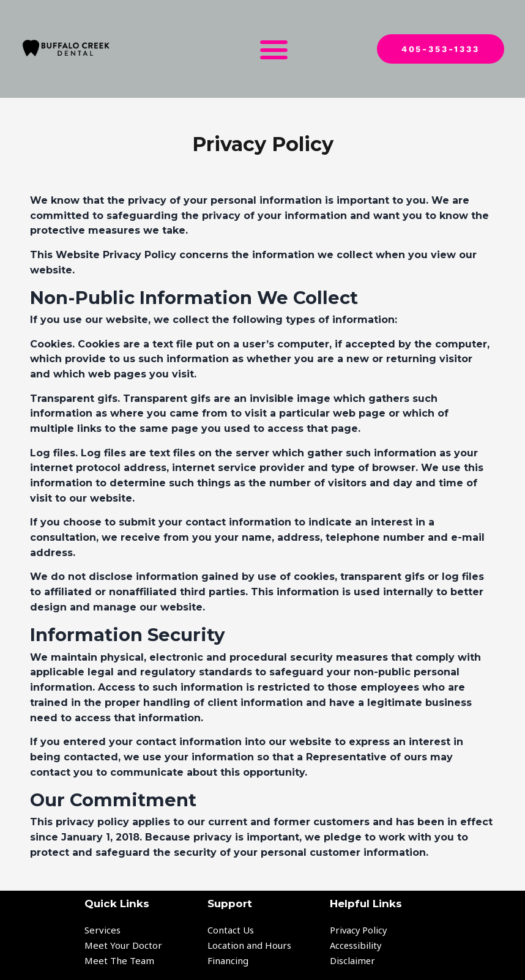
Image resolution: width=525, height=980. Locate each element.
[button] (274, 49)
